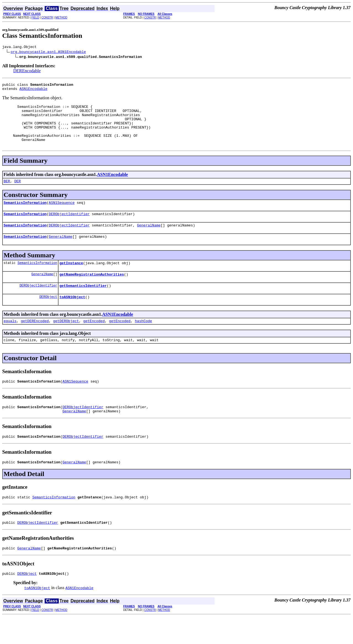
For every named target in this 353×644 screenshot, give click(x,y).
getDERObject (66, 340)
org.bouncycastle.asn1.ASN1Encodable (48, 52)
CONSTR (47, 18)
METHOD (61, 18)
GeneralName (149, 239)
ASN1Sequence (62, 215)
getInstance (71, 279)
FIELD (35, 18)
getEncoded (94, 340)
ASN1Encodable (33, 91)
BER (7, 193)
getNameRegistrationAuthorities (92, 291)
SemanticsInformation (25, 215)
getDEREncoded (35, 340)
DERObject (48, 315)
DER (18, 193)
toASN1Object (72, 315)
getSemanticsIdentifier (83, 303)
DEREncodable (27, 72)
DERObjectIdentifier (69, 227)
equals (10, 340)
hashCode (143, 340)
